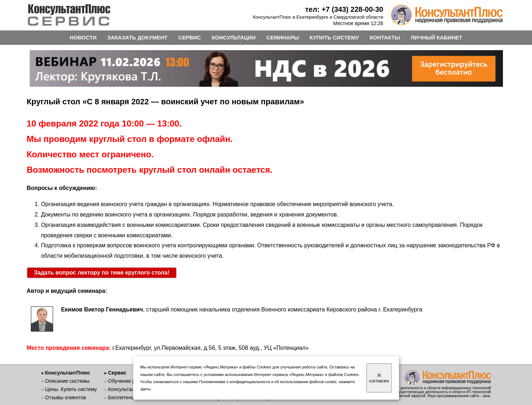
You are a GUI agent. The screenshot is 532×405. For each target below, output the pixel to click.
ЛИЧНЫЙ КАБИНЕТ (437, 37)
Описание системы (67, 381)
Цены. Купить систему (71, 389)
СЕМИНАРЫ (283, 37)
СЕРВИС (190, 37)
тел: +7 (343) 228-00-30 (344, 9)
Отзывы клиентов (66, 397)
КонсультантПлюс (68, 373)
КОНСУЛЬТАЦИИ (234, 37)
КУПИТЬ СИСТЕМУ (334, 37)
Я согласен (379, 378)
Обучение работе (128, 381)
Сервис (117, 373)
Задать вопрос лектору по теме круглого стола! (102, 273)
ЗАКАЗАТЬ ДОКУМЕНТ (137, 37)
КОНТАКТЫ (385, 37)
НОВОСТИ (83, 37)
